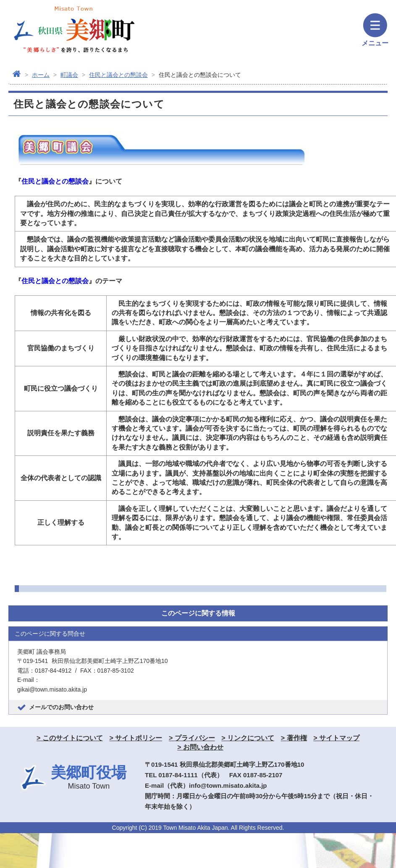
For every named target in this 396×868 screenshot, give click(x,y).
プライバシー (195, 738)
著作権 (297, 738)
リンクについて (251, 738)
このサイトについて (73, 738)
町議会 (69, 75)
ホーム (41, 75)
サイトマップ (339, 738)
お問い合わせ (203, 747)
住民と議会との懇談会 (118, 75)
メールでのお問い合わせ (61, 707)
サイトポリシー (139, 738)
